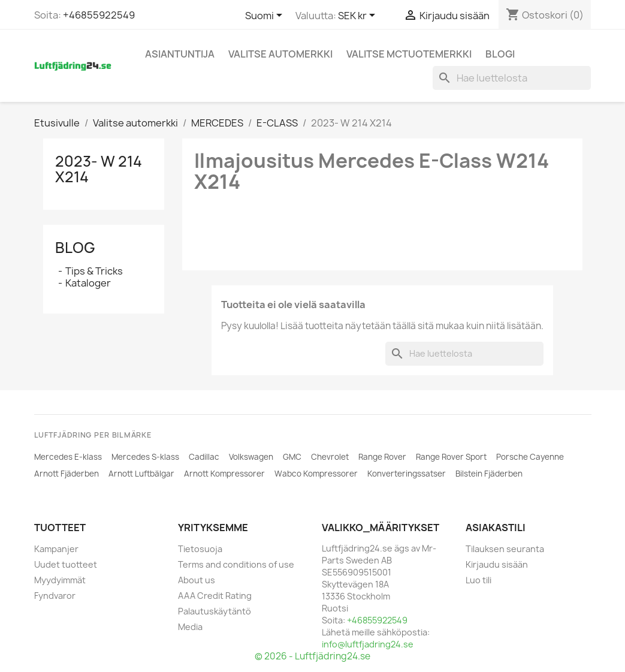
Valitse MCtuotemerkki (409, 54)
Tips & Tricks (94, 271)
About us (197, 580)
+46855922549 (99, 15)
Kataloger (88, 283)
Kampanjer (56, 549)
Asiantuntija (180, 54)
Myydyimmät (60, 580)
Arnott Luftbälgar (141, 474)
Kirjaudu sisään (497, 564)
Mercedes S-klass (145, 457)
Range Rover (382, 457)
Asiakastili (496, 528)
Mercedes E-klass (68, 457)
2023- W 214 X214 (99, 169)
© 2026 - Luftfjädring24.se (313, 656)
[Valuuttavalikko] (359, 16)
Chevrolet (330, 457)
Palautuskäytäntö (215, 611)
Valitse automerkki (280, 54)
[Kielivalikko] (266, 16)
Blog (75, 248)
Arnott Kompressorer (224, 474)
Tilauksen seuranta (505, 549)
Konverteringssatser (407, 474)
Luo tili (478, 580)
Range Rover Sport (451, 457)
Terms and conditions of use (236, 564)
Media (190, 627)
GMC (292, 457)
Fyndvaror (55, 596)
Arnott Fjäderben (67, 474)
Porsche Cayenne (530, 457)
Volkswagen (251, 457)
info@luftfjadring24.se (368, 644)
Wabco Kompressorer (316, 474)
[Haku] (512, 78)
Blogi (500, 54)
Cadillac (204, 457)
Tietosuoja (200, 549)
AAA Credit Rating (215, 596)
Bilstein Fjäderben (489, 474)
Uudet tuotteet (66, 564)
